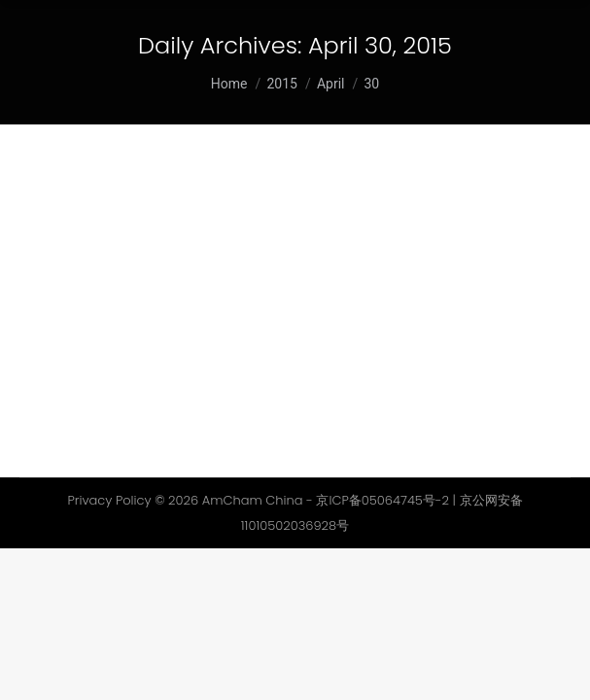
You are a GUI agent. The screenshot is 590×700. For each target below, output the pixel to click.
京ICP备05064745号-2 (382, 500)
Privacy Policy (109, 500)
